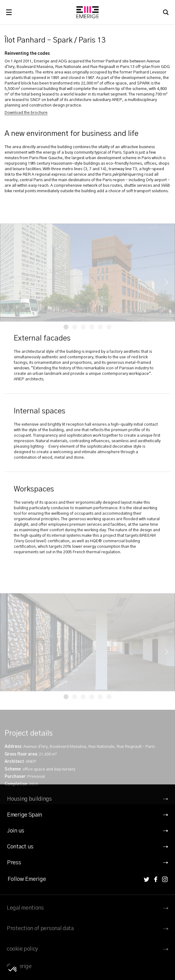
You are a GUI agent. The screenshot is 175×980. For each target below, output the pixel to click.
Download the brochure (26, 113)
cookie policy (22, 949)
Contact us (20, 847)
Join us (16, 831)
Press (14, 863)
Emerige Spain (25, 815)
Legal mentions (25, 908)
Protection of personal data (40, 929)
